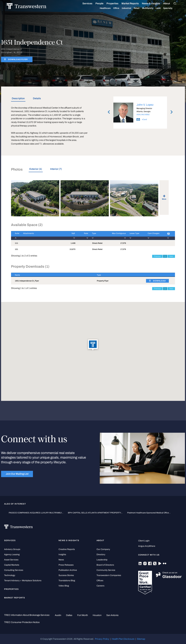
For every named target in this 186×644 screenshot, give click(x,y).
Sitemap (141, 639)
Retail (140, 8)
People (103, 3)
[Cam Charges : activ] (154, 235)
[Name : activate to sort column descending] (52, 275)
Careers (100, 586)
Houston (97, 615)
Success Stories (66, 575)
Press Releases (66, 565)
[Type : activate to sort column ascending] (118, 275)
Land (162, 8)
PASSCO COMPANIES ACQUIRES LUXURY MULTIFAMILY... (36, 513)
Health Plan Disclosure (123, 639)
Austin (58, 615)
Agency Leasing (12, 555)
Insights (62, 555)
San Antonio (112, 615)
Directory (101, 555)
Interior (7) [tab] (56, 169)
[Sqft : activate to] (70, 235)
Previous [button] (109, 112)
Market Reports (134, 3)
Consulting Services (14, 570)
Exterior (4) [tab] (36, 169)
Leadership (102, 560)
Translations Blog (67, 581)
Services (91, 4)
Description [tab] (18, 98)
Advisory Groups (12, 549)
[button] (93, 345)
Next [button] (172, 112)
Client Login (144, 541)
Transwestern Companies (109, 575)
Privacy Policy (102, 639)
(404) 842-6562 (143, 115)
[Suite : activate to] (15, 235)
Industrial (130, 8)
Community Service (106, 570)
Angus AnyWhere (147, 546)
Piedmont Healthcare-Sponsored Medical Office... (149, 513)
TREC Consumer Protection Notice (22, 622)
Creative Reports (67, 549)
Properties (116, 3)
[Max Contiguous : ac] (115, 235)
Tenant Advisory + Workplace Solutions (23, 581)
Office (120, 8)
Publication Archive (68, 570)
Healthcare (109, 8)
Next (171, 256)
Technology (10, 575)
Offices (100, 581)
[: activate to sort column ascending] (159, 275)
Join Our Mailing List (17, 474)
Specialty (171, 8)
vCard (142, 119)
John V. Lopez (145, 105)
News (61, 560)
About (170, 4)
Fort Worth (83, 615)
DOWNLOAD (159, 281)
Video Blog (64, 586)
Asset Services (11, 560)
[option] (140, 113)
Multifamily (151, 8)
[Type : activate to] (96, 235)
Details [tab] (37, 98)
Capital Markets (12, 565)
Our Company (103, 549)
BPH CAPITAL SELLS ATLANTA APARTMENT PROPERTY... (95, 513)
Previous (157, 256)
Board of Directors (105, 565)
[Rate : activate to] (82, 235)
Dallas (69, 615)
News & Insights (155, 4)
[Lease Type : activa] (135, 235)
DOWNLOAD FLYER (18, 59)
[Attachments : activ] (42, 235)
